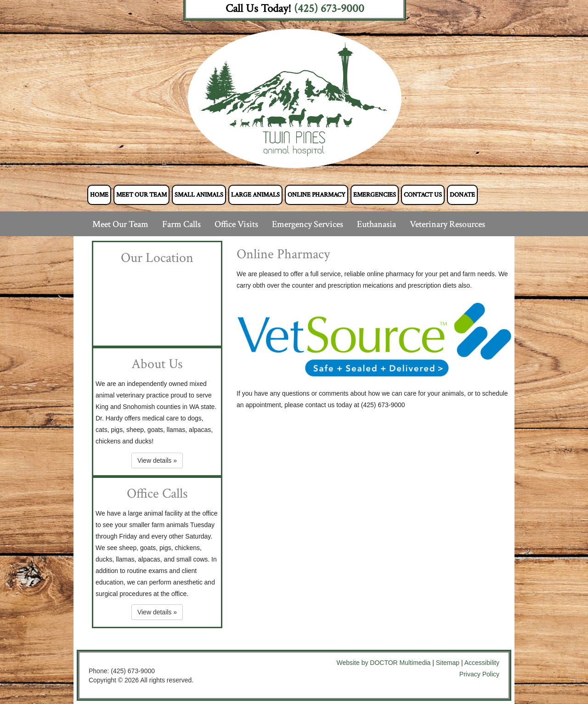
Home (99, 195)
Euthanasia (376, 224)
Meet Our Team (141, 195)
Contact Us (423, 195)
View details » (157, 460)
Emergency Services (308, 224)
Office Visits (236, 224)
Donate (462, 195)
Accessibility (482, 663)
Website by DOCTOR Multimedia (383, 663)
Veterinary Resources (447, 224)
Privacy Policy (479, 674)
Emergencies (375, 195)
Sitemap (448, 663)
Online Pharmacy (317, 195)
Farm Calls (181, 224)
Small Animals (199, 195)
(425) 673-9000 (329, 9)
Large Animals (255, 195)
